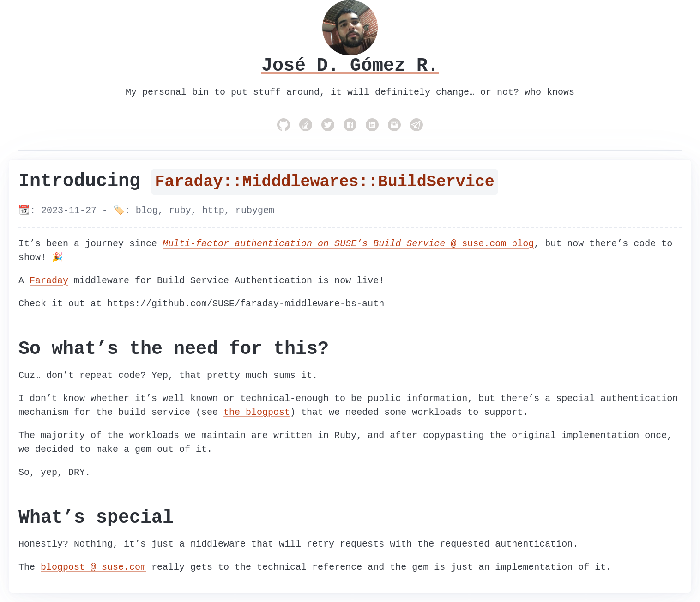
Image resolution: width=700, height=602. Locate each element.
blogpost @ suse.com (93, 567)
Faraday (49, 281)
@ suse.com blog (348, 244)
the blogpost (257, 412)
